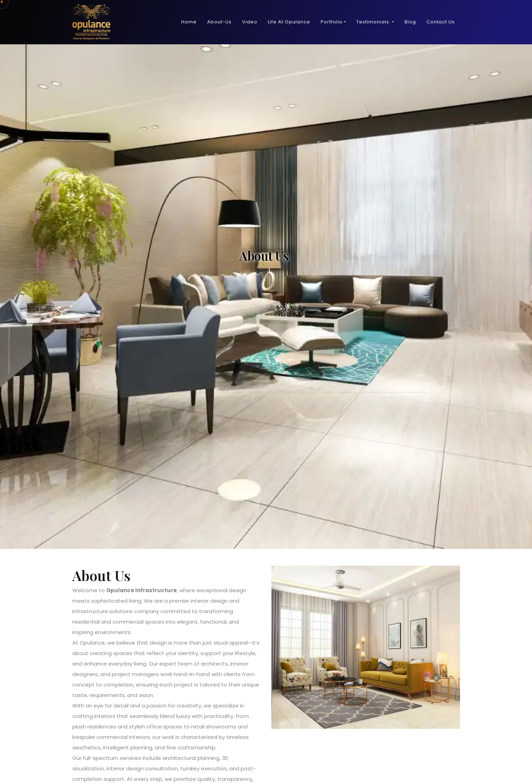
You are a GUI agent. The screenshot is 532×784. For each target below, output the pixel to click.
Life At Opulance (289, 22)
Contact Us (441, 22)
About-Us (219, 22)
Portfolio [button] (332, 22)
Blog (410, 22)
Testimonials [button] (373, 22)
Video (250, 22)
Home (189, 22)
